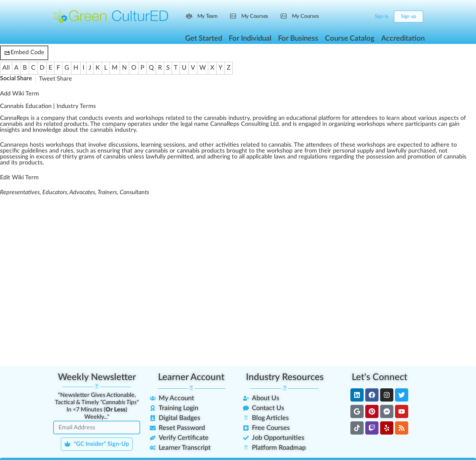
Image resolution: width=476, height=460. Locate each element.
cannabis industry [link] (227, 118)
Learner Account (191, 377)
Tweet (47, 79)
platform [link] (329, 118)
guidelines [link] (35, 151)
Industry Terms (76, 106)
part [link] (411, 124)
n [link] (87, 118)
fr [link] (307, 151)
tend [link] (363, 118)
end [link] (318, 145)
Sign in (382, 17)
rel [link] (169, 118)
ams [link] (89, 157)
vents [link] (115, 118)
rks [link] (369, 124)
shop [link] (155, 118)
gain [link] (454, 124)
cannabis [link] (11, 124)
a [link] (38, 118)
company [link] (53, 118)
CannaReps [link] (15, 118)
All (6, 68)
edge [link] (55, 130)
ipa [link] (424, 124)
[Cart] (364, 17)
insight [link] (9, 130)
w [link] (138, 118)
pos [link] (5, 157)
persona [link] (343, 151)
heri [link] (219, 157)
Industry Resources (285, 377)
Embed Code (24, 53)
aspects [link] (449, 118)
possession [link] (380, 157)
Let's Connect (379, 377)
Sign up (409, 17)
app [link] (251, 157)
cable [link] (265, 157)
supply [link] (365, 151)
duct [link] (95, 118)
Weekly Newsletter (97, 377)
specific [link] (10, 151)
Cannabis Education (26, 106)
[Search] (351, 17)
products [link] (76, 124)
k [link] (147, 118)
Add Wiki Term (20, 94)
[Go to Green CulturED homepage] (111, 16)
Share (64, 79)
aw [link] (392, 151)
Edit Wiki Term (19, 178)
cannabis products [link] (201, 151)
